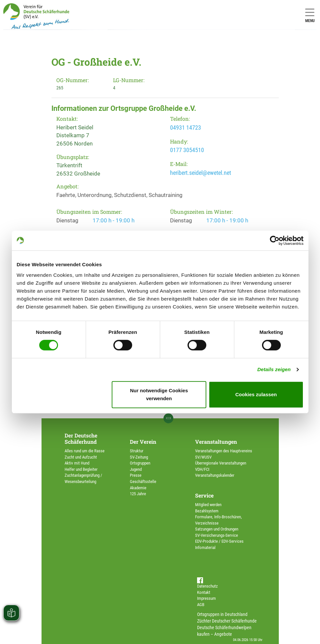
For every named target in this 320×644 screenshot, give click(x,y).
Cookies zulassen (256, 394)
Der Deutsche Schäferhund (81, 438)
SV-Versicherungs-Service (217, 535)
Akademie (138, 488)
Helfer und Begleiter (81, 469)
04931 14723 (186, 128)
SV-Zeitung (139, 457)
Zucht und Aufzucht (81, 457)
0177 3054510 (187, 150)
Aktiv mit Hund (77, 463)
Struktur (137, 451)
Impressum (206, 598)
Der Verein (143, 442)
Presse (136, 475)
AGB (201, 605)
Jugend (136, 469)
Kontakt (204, 592)
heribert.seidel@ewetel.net (201, 173)
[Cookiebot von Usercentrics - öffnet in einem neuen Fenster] (275, 241)
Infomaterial (205, 547)
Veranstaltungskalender (215, 475)
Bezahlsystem (207, 511)
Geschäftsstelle (143, 482)
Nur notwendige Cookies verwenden (159, 394)
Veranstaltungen (216, 442)
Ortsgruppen (140, 463)
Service (204, 495)
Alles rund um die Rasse (85, 451)
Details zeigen (274, 369)
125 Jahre (138, 494)
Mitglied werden (208, 505)
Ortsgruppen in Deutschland (222, 614)
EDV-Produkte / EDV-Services (219, 541)
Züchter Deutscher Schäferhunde (227, 621)
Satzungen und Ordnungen (217, 529)
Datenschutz (207, 586)
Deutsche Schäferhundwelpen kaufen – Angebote (224, 631)
